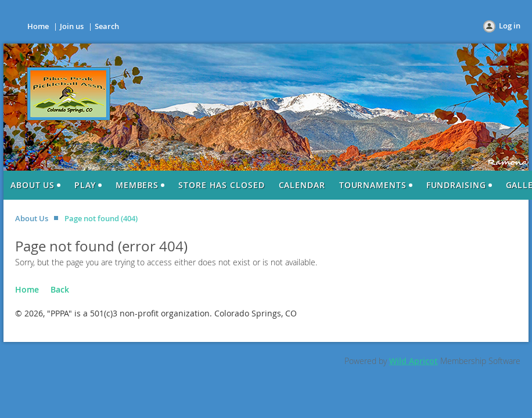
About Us (32, 218)
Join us (72, 26)
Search (107, 26)
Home (38, 26)
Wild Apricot (414, 361)
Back (60, 289)
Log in (510, 26)
